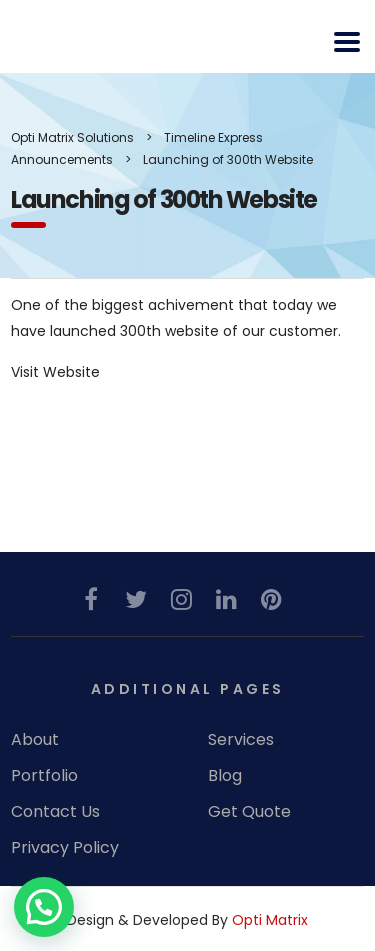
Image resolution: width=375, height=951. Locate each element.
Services (241, 740)
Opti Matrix (270, 920)
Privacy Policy (65, 848)
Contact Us (55, 812)
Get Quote (249, 812)
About (35, 740)
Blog (225, 776)
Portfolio (44, 776)
